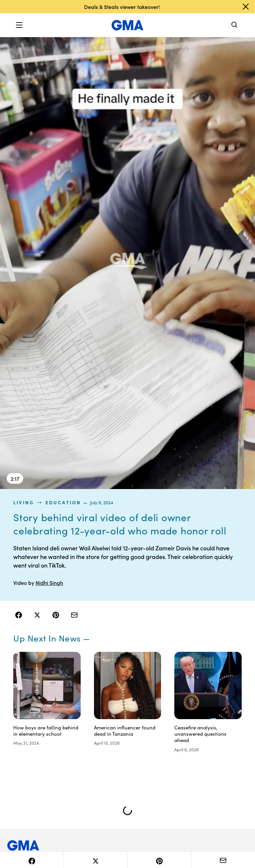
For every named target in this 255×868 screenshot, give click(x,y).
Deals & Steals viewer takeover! (122, 7)
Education (63, 502)
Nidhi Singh (49, 583)
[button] (19, 25)
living (24, 502)
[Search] (235, 25)
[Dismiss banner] (246, 7)
